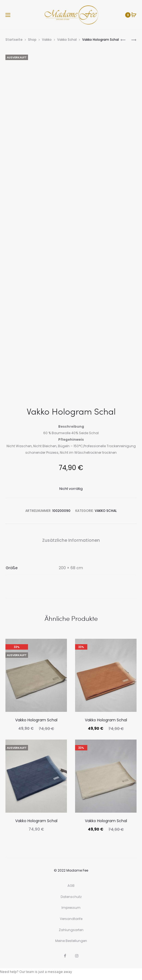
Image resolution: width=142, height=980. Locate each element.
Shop (32, 40)
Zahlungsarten (71, 930)
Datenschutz (71, 897)
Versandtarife (71, 919)
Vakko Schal (67, 40)
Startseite (14, 40)
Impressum (71, 908)
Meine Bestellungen (71, 941)
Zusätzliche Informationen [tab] (71, 540)
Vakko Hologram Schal (36, 720)
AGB (71, 886)
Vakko (47, 40)
